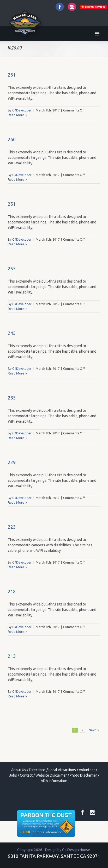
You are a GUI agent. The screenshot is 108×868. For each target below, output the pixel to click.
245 (12, 333)
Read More (16, 115)
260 (12, 139)
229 (12, 462)
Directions (37, 770)
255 (12, 268)
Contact (26, 775)
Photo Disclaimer (83, 775)
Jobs (13, 775)
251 (12, 204)
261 (12, 75)
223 (12, 527)
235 (12, 398)
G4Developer (22, 110)
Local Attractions (62, 770)
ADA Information (54, 781)
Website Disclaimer (51, 775)
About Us (19, 770)
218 (12, 591)
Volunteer (87, 770)
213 (12, 656)
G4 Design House (76, 850)
